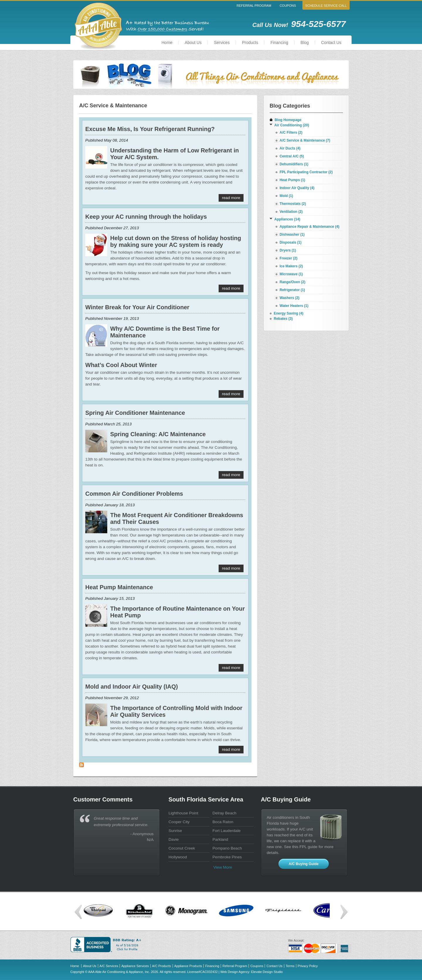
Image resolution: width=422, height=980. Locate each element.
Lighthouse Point (183, 813)
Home (167, 43)
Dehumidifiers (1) (294, 164)
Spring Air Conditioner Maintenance (135, 413)
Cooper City (179, 822)
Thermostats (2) (293, 204)
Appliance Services (135, 966)
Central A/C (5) (292, 156)
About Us (193, 43)
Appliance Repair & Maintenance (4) (309, 227)
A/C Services (109, 966)
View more (223, 867)
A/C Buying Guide (304, 864)
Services (222, 43)
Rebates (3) (283, 319)
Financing (279, 43)
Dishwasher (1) (292, 235)
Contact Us (331, 43)
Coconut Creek (182, 848)
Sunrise (175, 831)
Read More (231, 198)
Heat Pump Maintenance (119, 587)
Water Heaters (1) (294, 306)
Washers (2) (290, 298)
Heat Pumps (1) (292, 180)
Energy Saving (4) (289, 313)
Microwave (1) (291, 274)
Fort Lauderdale (227, 831)
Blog (305, 43)
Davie (174, 839)
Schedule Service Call (326, 6)
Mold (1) (286, 196)
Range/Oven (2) (292, 282)
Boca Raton (223, 822)
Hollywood (178, 857)
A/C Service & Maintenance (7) (305, 140)
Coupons (288, 6)
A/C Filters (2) (291, 133)
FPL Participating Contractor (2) (306, 172)
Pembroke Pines (227, 857)
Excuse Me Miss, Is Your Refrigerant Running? (150, 129)
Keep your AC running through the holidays (146, 217)
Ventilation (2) (291, 212)
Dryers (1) (288, 250)
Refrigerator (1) (292, 290)
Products (250, 43)
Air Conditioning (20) (292, 125)
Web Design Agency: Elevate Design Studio (252, 972)
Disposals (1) (291, 242)
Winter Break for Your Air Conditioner (137, 307)
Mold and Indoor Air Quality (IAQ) (132, 687)
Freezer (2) (289, 258)
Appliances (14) (287, 219)
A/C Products (162, 966)
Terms (290, 966)
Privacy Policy (308, 966)
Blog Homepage (288, 120)
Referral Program (254, 6)
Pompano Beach (227, 848)
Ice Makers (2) (291, 266)
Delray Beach (224, 813)
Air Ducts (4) (290, 148)
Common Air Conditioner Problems (134, 494)
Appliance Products (188, 966)
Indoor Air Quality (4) (297, 188)
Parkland (220, 839)
